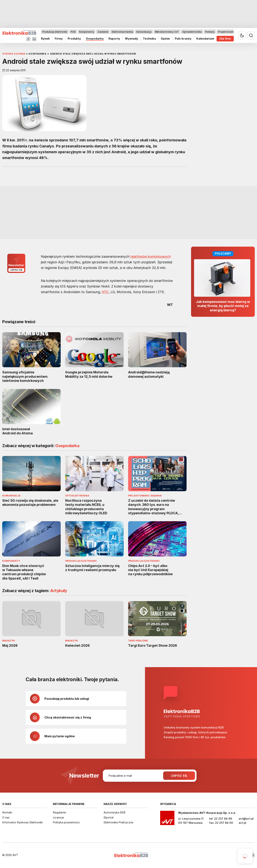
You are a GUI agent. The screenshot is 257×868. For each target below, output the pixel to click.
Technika (149, 39)
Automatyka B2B (114, 812)
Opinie (165, 39)
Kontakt (7, 812)
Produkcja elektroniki (55, 32)
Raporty (114, 39)
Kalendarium (205, 39)
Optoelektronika (192, 32)
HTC (105, 292)
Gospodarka (95, 39)
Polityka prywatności (66, 822)
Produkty (74, 39)
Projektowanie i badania (232, 32)
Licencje (58, 817)
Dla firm (225, 39)
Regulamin (59, 812)
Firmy (59, 39)
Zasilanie (103, 32)
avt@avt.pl (246, 819)
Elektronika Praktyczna (118, 822)
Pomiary (210, 32)
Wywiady (131, 39)
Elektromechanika (122, 32)
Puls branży (183, 39)
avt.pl (242, 823)
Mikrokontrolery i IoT (167, 32)
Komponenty (87, 32)
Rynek (45, 39)
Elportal (108, 817)
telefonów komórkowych (151, 256)
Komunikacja (144, 32)
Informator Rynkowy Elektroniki (22, 822)
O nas (6, 817)
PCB (73, 32)
